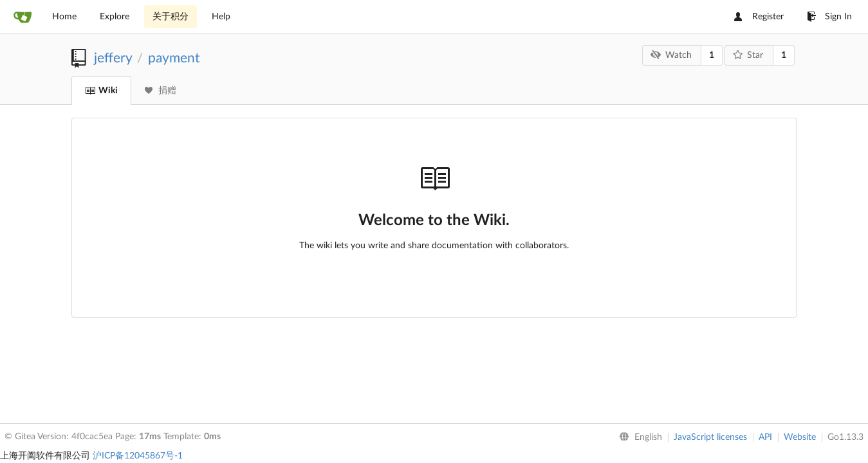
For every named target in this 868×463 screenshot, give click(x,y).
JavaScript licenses (710, 437)
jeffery (113, 58)
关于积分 (171, 17)
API (765, 437)
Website (800, 437)
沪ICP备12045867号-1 (138, 456)
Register (759, 17)
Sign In (829, 17)
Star (748, 55)
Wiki (101, 91)
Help (221, 17)
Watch (671, 55)
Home (64, 17)
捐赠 (161, 91)
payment (174, 58)
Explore (115, 17)
